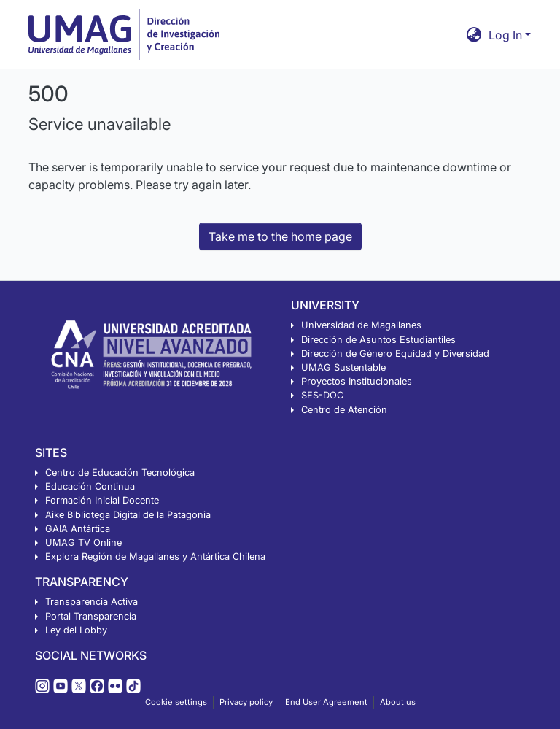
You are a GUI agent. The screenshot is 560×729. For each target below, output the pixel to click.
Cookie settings (176, 702)
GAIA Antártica (78, 529)
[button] (474, 35)
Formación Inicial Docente (102, 500)
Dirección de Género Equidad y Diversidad (395, 354)
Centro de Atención (344, 410)
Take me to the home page (280, 236)
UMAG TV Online (83, 543)
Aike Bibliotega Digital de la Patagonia (128, 515)
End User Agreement (326, 702)
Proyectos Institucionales (357, 381)
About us (398, 702)
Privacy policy (246, 702)
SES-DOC (322, 395)
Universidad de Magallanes (361, 325)
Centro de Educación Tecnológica (120, 472)
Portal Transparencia (91, 616)
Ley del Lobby (76, 630)
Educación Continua (90, 486)
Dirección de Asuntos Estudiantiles (378, 340)
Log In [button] (507, 35)
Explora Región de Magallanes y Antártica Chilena (155, 556)
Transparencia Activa (92, 602)
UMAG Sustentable (343, 367)
